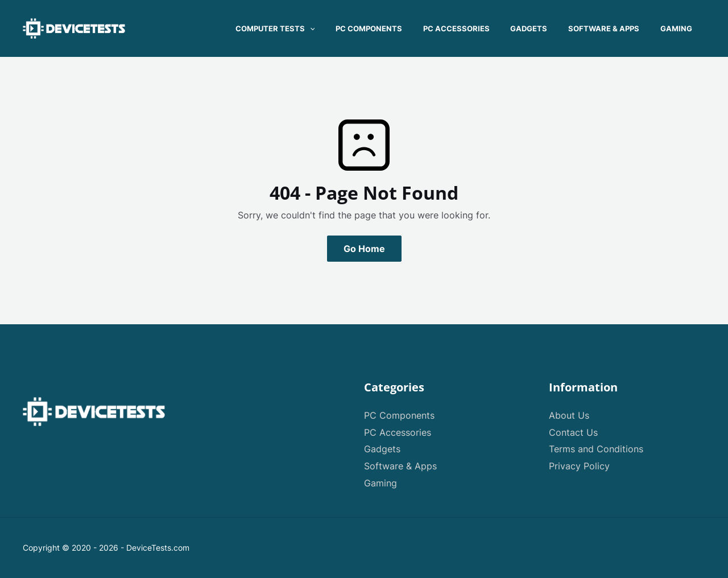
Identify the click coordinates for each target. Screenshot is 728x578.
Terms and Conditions (596, 449)
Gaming (380, 483)
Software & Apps (400, 466)
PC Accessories (398, 432)
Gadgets (382, 449)
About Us (569, 415)
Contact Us (573, 432)
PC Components (399, 415)
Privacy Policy (579, 466)
